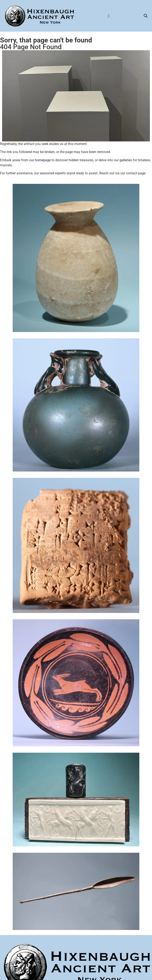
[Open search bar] (146, 16)
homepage (43, 160)
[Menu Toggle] (109, 16)
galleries (126, 160)
